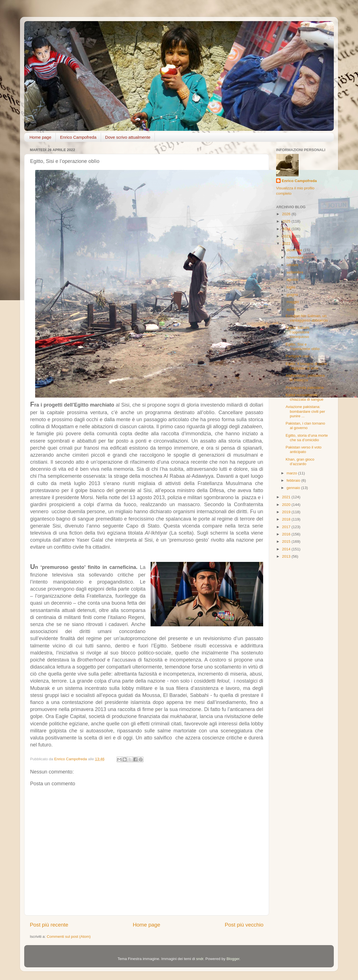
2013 (287, 556)
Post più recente (49, 925)
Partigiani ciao (298, 356)
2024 (287, 229)
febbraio (294, 480)
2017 (287, 527)
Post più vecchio (244, 925)
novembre (296, 257)
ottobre (293, 265)
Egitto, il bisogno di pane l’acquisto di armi (306, 366)
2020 (287, 505)
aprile (292, 309)
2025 (287, 221)
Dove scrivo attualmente (128, 137)
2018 (287, 519)
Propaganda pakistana (305, 388)
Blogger (233, 959)
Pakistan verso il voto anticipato (304, 449)
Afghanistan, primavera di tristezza (305, 378)
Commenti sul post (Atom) (69, 937)
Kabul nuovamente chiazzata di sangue (305, 397)
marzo (292, 473)
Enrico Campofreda (78, 137)
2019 (287, 512)
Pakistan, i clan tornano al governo (305, 426)
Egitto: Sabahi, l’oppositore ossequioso (298, 332)
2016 (287, 534)
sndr (200, 959)
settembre (296, 272)
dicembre (295, 250)
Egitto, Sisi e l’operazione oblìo (303, 347)
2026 (287, 214)
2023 (287, 236)
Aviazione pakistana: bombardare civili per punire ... (305, 411)
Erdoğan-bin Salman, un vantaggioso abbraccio (307, 318)
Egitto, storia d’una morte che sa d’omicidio (307, 438)
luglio (291, 287)
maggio (293, 302)
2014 (287, 549)
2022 (287, 244)
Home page (41, 137)
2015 (287, 541)
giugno (293, 294)
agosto (293, 280)
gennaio (294, 488)
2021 (287, 497)
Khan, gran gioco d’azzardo (300, 462)
